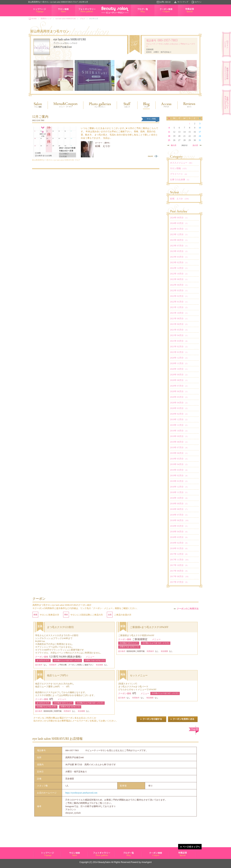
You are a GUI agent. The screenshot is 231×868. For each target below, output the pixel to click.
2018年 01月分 (179, 548)
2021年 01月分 (179, 352)
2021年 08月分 (179, 319)
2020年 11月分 (179, 363)
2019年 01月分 (179, 481)
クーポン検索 (160, 16)
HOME (34, 19)
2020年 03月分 (179, 408)
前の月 (174, 145)
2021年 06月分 (179, 324)
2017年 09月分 (179, 571)
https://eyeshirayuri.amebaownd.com (81, 793)
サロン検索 (56, 16)
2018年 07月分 (179, 515)
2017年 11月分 (180, 560)
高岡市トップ (46, 19)
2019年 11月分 (179, 425)
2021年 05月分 (179, 330)
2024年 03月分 (179, 223)
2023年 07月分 (179, 246)
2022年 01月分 (179, 302)
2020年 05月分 (179, 397)
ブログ (82, 19)
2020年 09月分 (179, 375)
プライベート (179, 174)
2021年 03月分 (179, 341)
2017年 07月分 (179, 582)
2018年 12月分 (179, 487)
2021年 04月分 (179, 335)
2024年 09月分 (179, 218)
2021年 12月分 (179, 307)
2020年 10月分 (179, 369)
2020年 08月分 (179, 380)
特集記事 (182, 16)
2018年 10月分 (179, 498)
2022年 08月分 (179, 279)
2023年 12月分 (179, 234)
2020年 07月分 (179, 386)
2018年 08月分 (179, 509)
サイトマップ (183, 2)
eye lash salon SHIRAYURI (66, 19)
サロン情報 (179, 168)
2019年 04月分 (179, 464)
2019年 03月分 (179, 470)
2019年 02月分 (179, 476)
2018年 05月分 (179, 526)
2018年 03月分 (179, 537)
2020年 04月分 (179, 403)
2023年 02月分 (179, 262)
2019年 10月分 (179, 431)
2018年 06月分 (180, 520)
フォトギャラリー (82, 16)
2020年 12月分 (179, 358)
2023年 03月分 (179, 257)
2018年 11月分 (179, 492)
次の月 (195, 145)
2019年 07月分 (179, 447)
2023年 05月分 (179, 251)
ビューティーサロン (42, 857)
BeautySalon (104, 862)
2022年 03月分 (179, 290)
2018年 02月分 (179, 543)
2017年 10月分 (179, 565)
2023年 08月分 (179, 240)
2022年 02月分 (179, 296)
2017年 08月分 (180, 576)
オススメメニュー (182, 163)
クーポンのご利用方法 (188, 609)
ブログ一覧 (136, 16)
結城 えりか (103, 146)
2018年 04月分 (179, 532)
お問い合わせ (165, 2)
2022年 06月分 (179, 285)
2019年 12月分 (179, 419)
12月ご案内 (40, 117)
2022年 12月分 (179, 268)
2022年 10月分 (179, 274)
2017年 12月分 (179, 554)
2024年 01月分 (179, 229)
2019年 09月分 (179, 436)
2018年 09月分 (179, 504)
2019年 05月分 (179, 459)
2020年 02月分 (179, 414)
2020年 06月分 (179, 391)
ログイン (198, 2)
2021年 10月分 (179, 313)
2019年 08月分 (179, 442)
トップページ (34, 16)
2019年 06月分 (179, 453)
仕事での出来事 (180, 180)
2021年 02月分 (179, 347)
